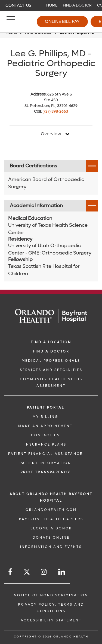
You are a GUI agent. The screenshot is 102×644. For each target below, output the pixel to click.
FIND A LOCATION (51, 342)
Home (52, 5)
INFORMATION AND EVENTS (51, 547)
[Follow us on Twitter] (27, 573)
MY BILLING (45, 417)
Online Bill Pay (62, 21)
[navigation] (51, 5)
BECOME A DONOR (51, 528)
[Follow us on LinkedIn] (62, 572)
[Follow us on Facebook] (10, 572)
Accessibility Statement (51, 620)
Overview (51, 134)
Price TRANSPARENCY (45, 472)
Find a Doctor (77, 5)
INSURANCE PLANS (45, 444)
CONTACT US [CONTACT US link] (45, 435)
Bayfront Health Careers (51, 519)
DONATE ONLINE (51, 538)
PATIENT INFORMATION (45, 463)
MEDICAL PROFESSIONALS (51, 361)
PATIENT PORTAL (46, 407)
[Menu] (11, 22)
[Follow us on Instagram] (44, 572)
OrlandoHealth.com (51, 510)
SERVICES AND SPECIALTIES (51, 370)
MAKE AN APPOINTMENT (45, 426)
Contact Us (18, 5)
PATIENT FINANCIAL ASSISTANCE (45, 454)
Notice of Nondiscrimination (51, 595)
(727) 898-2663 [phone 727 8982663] (55, 111)
